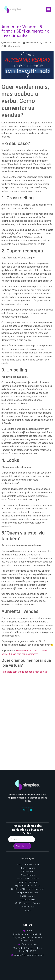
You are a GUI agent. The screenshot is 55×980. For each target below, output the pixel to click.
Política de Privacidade (28, 864)
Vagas (28, 910)
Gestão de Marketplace (28, 878)
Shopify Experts (28, 868)
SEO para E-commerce (28, 893)
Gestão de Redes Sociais (28, 903)
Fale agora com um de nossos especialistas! (25, 672)
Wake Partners (28, 875)
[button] (48, 9)
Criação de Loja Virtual (27, 882)
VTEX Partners (28, 871)
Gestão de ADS (28, 900)
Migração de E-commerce (28, 886)
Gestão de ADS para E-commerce (28, 889)
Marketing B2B (27, 907)
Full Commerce (28, 896)
